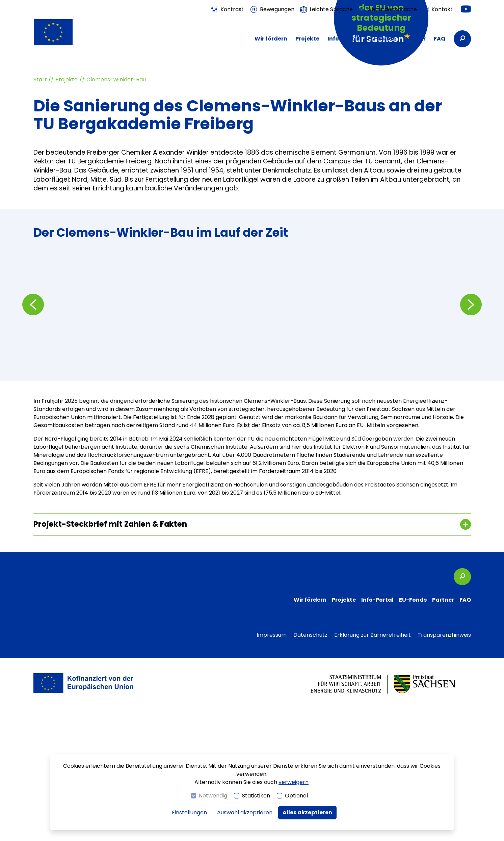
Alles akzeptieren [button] (307, 812)
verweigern (294, 782)
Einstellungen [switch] (189, 812)
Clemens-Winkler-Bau (116, 213)
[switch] (227, 9)
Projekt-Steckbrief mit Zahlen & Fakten (110, 658)
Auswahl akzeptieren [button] (245, 812)
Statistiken (256, 796)
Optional (296, 796)
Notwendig (213, 796)
